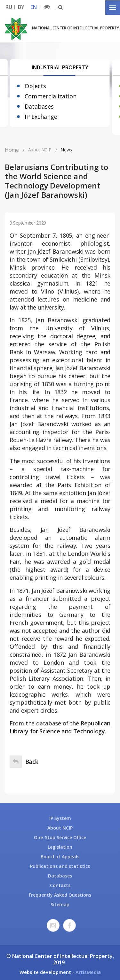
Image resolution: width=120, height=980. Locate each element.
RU (9, 7)
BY (21, 7)
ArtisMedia (88, 972)
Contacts (60, 885)
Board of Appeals (60, 857)
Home (12, 150)
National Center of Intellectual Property (76, 28)
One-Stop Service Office (60, 837)
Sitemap (60, 904)
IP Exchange (41, 117)
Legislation (60, 847)
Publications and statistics (60, 866)
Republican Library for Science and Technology (60, 727)
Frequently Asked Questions (60, 895)
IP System (60, 818)
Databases (39, 106)
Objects (35, 86)
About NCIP (60, 828)
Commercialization (51, 96)
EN (33, 7)
